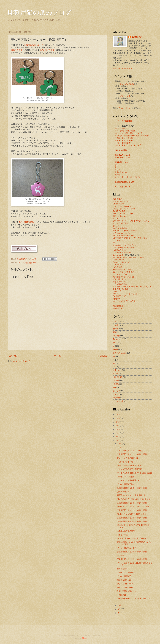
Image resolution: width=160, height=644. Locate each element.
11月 (120, 447)
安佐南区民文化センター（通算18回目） (133, 518)
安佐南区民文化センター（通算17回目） (133, 521)
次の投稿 (13, 356)
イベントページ (124, 108)
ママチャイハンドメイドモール (125, 294)
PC (114, 367)
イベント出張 (118, 401)
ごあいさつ (117, 370)
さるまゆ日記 (118, 265)
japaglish (117, 299)
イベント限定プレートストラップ (128, 145)
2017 (118, 422)
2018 (118, 418)
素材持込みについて (123, 155)
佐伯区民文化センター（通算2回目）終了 (133, 506)
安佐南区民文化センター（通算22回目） (133, 454)
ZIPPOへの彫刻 (121, 150)
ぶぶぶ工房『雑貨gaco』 (123, 206)
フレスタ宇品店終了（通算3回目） (131, 469)
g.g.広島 (116, 226)
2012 (118, 440)
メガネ (116, 394)
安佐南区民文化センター (35, 45)
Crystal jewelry (119, 255)
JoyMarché (117, 339)
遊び (115, 363)
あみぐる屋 (117, 267)
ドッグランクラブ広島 (125, 84)
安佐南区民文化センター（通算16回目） (133, 552)
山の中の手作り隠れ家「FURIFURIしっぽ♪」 (130, 238)
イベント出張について (122, 187)
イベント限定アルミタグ (127, 548)
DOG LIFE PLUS (120, 296)
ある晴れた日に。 (120, 250)
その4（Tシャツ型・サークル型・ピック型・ (132, 136)
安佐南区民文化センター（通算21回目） (133, 488)
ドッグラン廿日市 (123, 96)
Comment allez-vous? (121, 262)
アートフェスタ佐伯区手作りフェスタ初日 (134, 480)
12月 (120, 444)
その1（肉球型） (121, 128)
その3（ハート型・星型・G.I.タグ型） (130, 133)
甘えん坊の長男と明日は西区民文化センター (135, 499)
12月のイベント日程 (125, 462)
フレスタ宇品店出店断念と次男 (129, 466)
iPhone (116, 374)
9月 (119, 609)
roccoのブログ (119, 291)
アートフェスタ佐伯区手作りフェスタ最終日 (135, 473)
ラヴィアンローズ (120, 282)
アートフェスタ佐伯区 (126, 477)
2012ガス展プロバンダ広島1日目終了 (132, 538)
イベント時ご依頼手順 (123, 121)
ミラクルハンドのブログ (123, 233)
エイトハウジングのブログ (123, 272)
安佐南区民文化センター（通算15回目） (133, 559)
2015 (118, 429)
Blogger (116, 380)
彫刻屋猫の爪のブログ (40, 13)
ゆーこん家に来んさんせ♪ (123, 214)
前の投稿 (102, 356)
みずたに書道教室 (120, 228)
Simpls (116, 218)
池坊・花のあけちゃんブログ (124, 235)
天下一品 (121, 555)
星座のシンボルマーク (123, 172)
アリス (117, 170)
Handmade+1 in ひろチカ (123, 269)
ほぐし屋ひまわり (120, 279)
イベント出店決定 (124, 576)
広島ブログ (117, 199)
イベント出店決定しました (128, 484)
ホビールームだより (121, 201)
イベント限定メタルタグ (124, 140)
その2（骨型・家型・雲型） (126, 131)
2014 (118, 433)
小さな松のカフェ (120, 284)
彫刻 (35, 263)
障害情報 (117, 398)
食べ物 (116, 329)
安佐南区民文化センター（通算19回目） (133, 510)
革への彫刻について (123, 157)
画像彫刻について (122, 162)
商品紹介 (29, 263)
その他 (116, 325)
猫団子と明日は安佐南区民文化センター (133, 514)
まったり (117, 391)
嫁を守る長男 (122, 569)
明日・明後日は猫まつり (127, 591)
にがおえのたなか (120, 216)
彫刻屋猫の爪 (22, 259)
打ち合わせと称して (125, 492)
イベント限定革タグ (123, 143)
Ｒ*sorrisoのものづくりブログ (125, 245)
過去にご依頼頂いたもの (124, 182)
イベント (21, 263)
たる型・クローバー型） (124, 138)
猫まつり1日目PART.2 (126, 584)
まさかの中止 (122, 535)
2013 (118, 437)
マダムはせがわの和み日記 (123, 248)
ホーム (57, 356)
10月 (120, 605)
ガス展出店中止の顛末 (126, 531)
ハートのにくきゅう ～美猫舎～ (125, 231)
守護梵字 (118, 175)
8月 (119, 613)
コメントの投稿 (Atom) (21, 361)
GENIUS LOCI (119, 204)
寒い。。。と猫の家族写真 (128, 458)
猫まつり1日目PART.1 (126, 587)
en (114, 243)
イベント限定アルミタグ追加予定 (130, 451)
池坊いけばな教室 (47, 50)
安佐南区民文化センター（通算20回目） (133, 503)
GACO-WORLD (119, 211)
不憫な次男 (122, 595)
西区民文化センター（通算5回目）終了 (132, 495)
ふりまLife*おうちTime (122, 252)
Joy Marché (118, 308)
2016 (118, 426)
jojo (114, 387)
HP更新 (116, 384)
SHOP (115, 349)
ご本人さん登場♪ (120, 353)
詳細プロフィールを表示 (123, 68)
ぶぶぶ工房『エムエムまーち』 (125, 209)
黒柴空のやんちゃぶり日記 (123, 277)
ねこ (115, 343)
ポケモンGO (118, 377)
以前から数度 (17, 50)
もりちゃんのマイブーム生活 (124, 301)
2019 (118, 414)
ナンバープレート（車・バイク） (128, 177)
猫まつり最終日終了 (125, 580)
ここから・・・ (119, 240)
